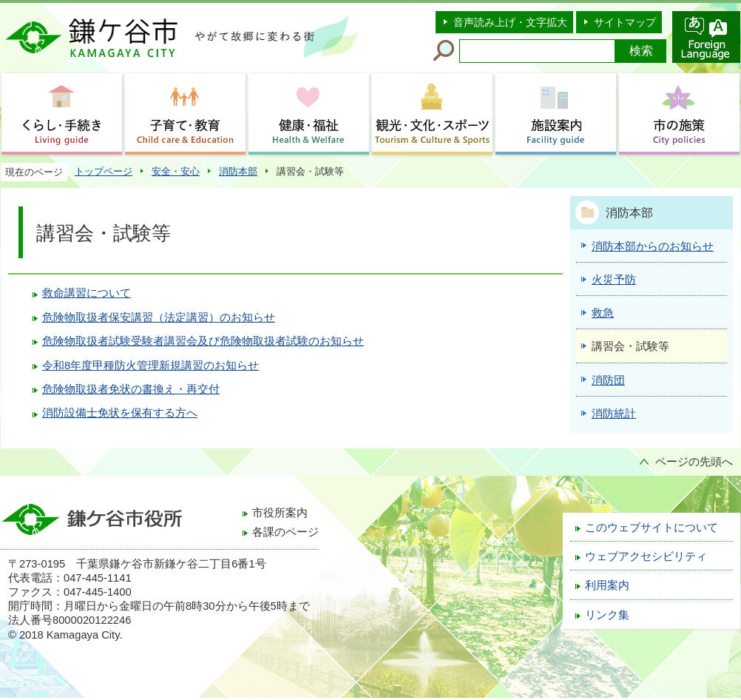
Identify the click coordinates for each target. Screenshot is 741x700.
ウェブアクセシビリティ (646, 556)
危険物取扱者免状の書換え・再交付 (131, 389)
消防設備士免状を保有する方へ (120, 413)
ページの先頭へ (694, 462)
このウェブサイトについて (652, 528)
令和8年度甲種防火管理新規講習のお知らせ (150, 366)
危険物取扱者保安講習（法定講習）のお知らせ (159, 317)
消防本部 (238, 171)
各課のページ (285, 532)
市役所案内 (280, 513)
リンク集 (607, 615)
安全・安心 (176, 171)
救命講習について (87, 293)
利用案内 (607, 585)
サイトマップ (625, 22)
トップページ (104, 171)
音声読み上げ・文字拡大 (510, 22)
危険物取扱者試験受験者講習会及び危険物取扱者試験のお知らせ (203, 341)
